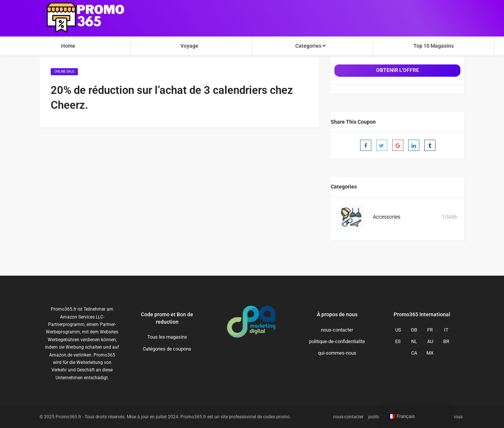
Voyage (189, 46)
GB (414, 330)
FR (430, 330)
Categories (311, 46)
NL (414, 341)
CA (414, 353)
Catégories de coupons (167, 349)
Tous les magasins (167, 337)
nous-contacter (337, 330)
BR (446, 341)
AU (430, 341)
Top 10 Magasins (434, 46)
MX (430, 353)
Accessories (387, 217)
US (398, 330)
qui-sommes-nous (337, 353)
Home (68, 46)
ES (398, 341)
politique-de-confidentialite (337, 341)
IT (446, 330)
